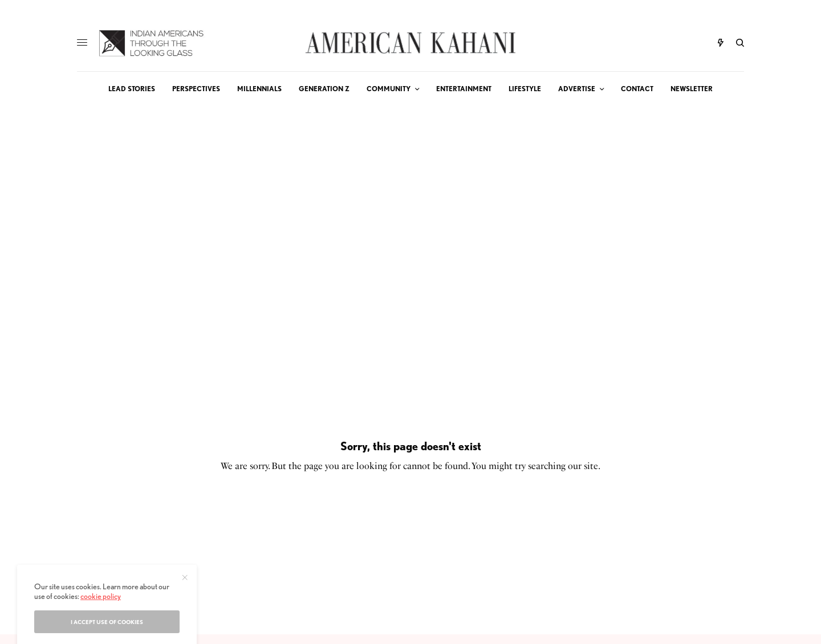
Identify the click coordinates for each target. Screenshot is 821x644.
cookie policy (101, 632)
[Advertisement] (410, 191)
